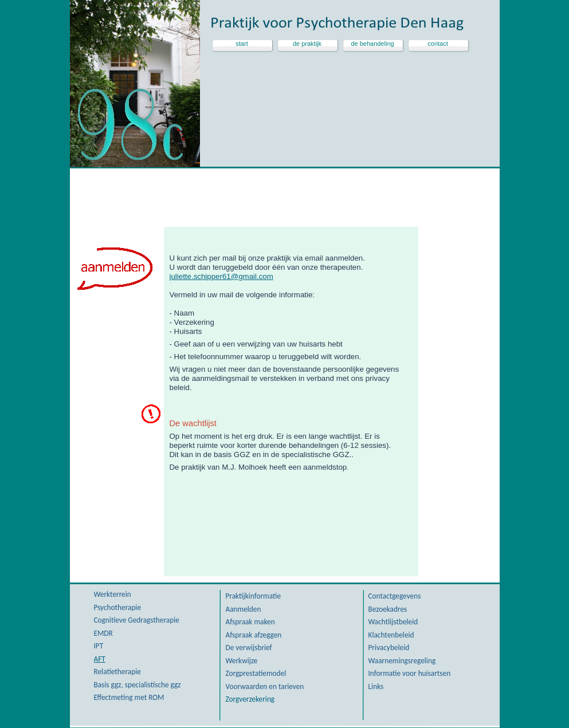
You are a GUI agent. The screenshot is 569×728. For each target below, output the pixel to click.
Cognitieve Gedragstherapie (137, 620)
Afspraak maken (250, 622)
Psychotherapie (118, 607)
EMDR (103, 633)
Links (376, 686)
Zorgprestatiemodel (256, 673)
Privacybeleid (389, 648)
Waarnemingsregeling (402, 661)
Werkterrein (113, 594)
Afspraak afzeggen (254, 635)
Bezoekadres (388, 609)
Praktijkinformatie (254, 596)
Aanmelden (244, 609)
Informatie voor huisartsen (410, 673)
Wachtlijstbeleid (393, 622)
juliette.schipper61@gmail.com (221, 276)
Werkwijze (242, 661)
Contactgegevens (395, 596)
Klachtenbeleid (391, 635)
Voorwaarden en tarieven (265, 686)
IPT (99, 646)
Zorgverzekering (250, 699)
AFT (100, 659)
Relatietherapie (117, 672)
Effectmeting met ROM (129, 697)
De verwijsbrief (249, 648)
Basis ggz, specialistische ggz (138, 685)
